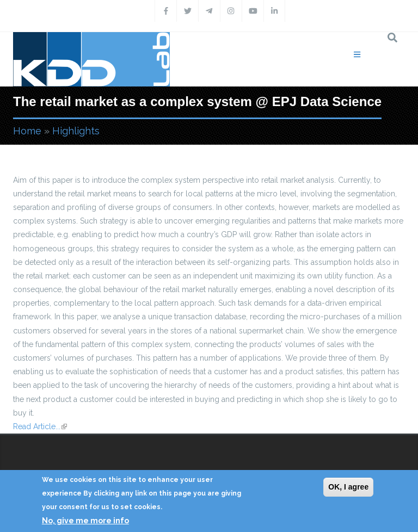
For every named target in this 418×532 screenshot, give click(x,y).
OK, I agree (348, 487)
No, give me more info (85, 521)
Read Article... (40, 426)
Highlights (76, 131)
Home (27, 131)
